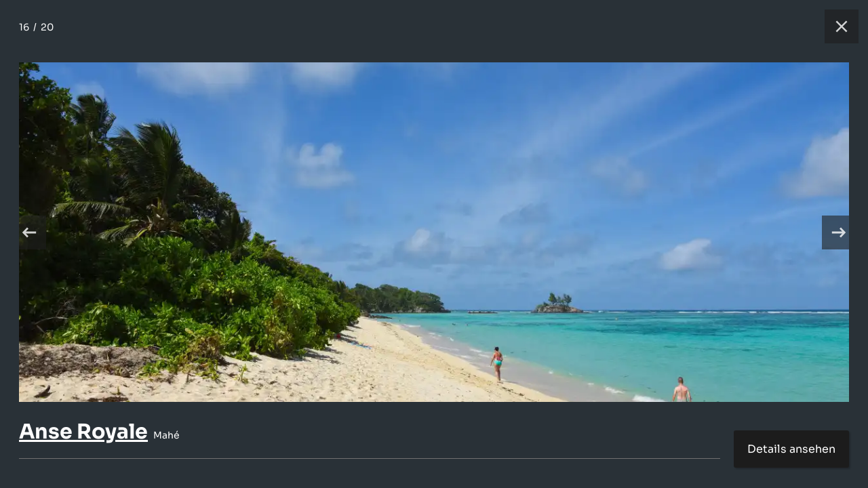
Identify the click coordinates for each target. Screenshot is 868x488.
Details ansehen (791, 449)
